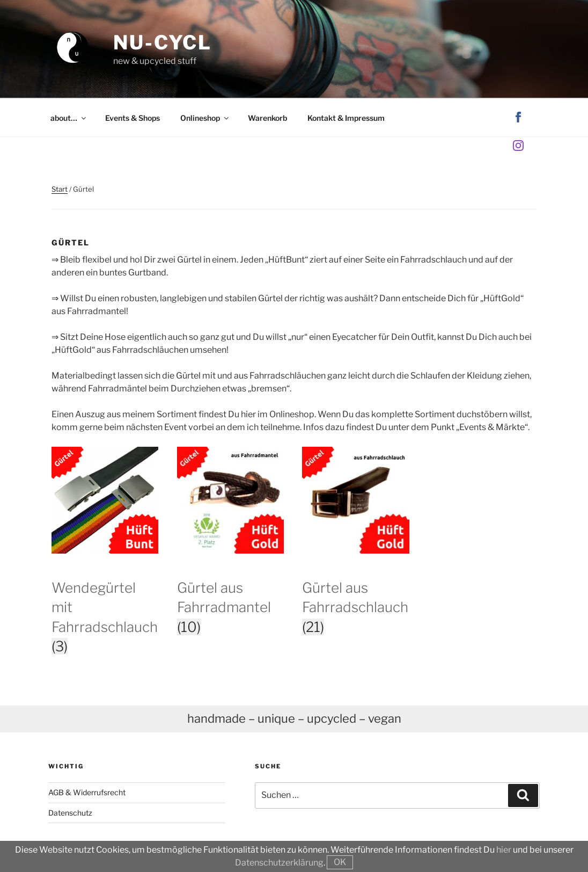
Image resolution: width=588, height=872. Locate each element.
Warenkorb (267, 118)
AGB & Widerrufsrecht (87, 792)
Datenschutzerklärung (279, 863)
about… (69, 118)
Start (60, 189)
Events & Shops (133, 118)
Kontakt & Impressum (346, 118)
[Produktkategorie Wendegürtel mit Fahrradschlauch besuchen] (105, 601)
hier (504, 850)
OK (340, 862)
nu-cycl (163, 42)
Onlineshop (205, 118)
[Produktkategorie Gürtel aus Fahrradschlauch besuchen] (355, 591)
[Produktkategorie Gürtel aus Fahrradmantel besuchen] (230, 591)
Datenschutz (70, 813)
